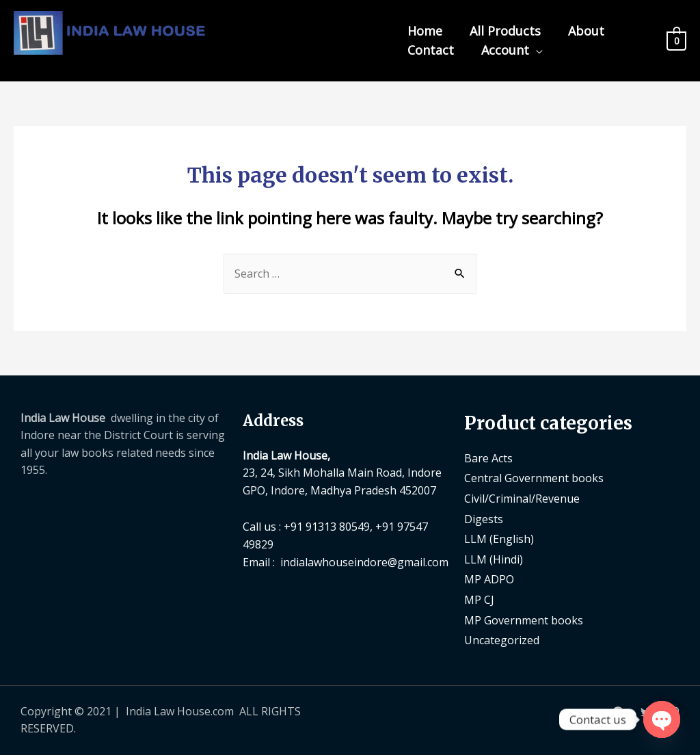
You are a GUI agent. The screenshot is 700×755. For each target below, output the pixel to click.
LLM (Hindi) (494, 559)
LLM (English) (499, 539)
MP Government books (524, 620)
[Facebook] (618, 712)
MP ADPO (489, 579)
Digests (484, 519)
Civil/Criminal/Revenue (522, 499)
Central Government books (534, 478)
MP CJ (479, 600)
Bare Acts (488, 458)
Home (425, 31)
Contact (431, 50)
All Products (505, 31)
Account (505, 50)
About (586, 31)
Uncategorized (502, 640)
